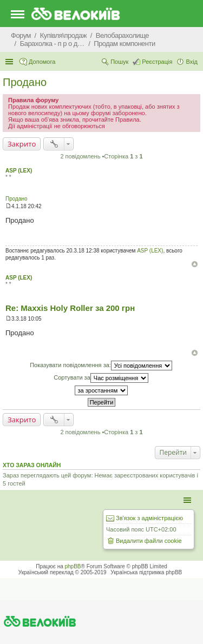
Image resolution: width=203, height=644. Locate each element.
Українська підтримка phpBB (146, 572)
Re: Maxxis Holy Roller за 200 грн (70, 308)
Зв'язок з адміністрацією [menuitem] (149, 518)
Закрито (22, 144)
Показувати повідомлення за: (101, 366)
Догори (195, 264)
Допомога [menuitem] (42, 62)
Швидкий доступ (10, 62)
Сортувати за (101, 378)
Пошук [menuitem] (119, 62)
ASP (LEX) (19, 171)
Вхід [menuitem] (192, 62)
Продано (25, 82)
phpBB (73, 566)
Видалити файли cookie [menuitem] (149, 541)
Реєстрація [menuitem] (157, 62)
